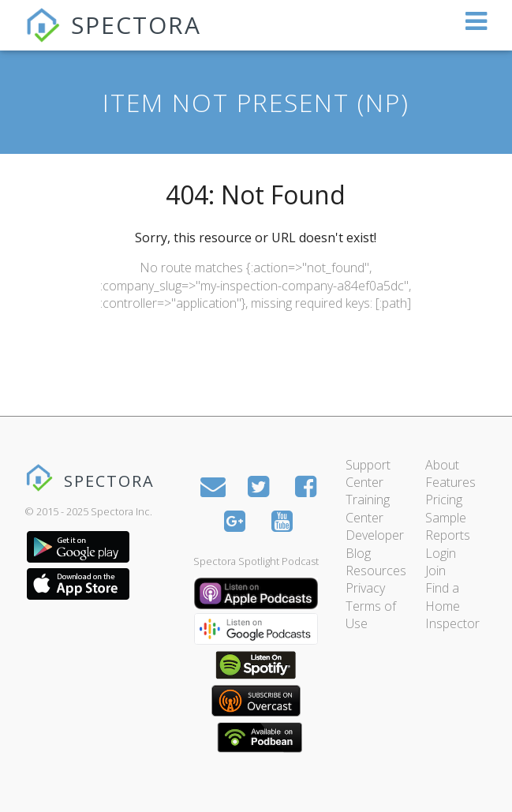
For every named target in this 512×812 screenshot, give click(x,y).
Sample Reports (448, 526)
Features (450, 482)
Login (441, 553)
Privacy (365, 588)
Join (435, 571)
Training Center (368, 508)
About (442, 465)
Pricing (444, 500)
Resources (376, 571)
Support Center (368, 473)
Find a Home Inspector (452, 606)
